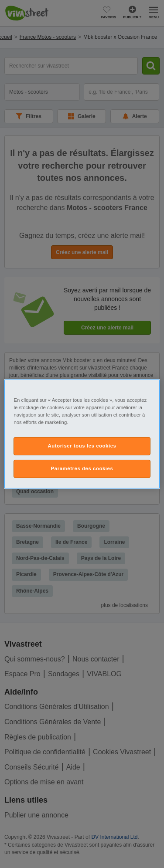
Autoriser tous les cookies (82, 446)
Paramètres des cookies (82, 468)
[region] (82, 434)
